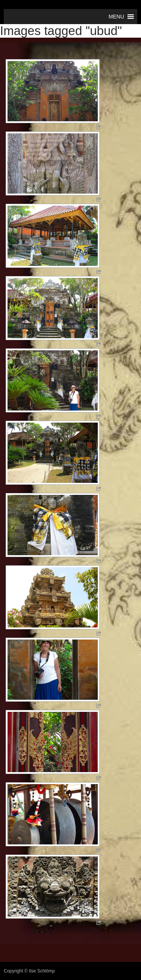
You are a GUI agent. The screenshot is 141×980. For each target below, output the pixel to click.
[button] (116, 17)
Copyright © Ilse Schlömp (29, 971)
